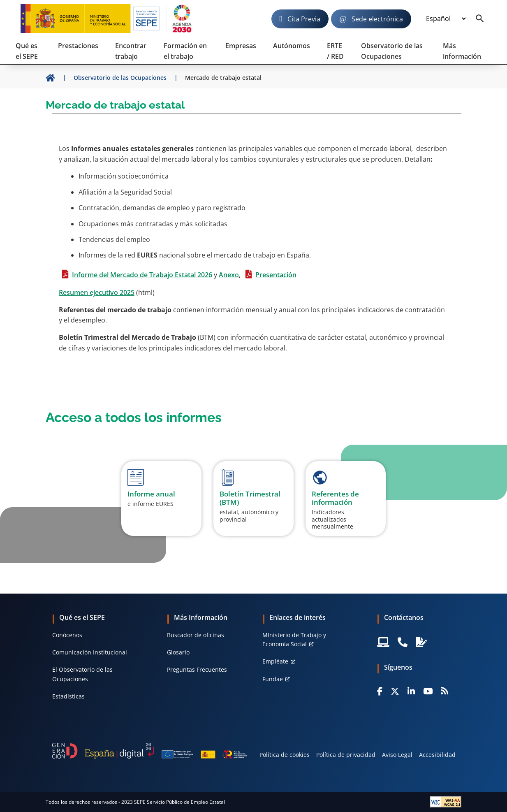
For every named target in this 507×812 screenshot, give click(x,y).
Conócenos (67, 635)
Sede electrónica (377, 19)
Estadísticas (68, 696)
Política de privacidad (346, 755)
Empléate (275, 661)
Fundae (273, 679)
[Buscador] (480, 19)
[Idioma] (446, 19)
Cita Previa (304, 19)
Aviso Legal (397, 755)
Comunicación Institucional (90, 652)
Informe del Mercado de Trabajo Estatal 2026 (142, 275)
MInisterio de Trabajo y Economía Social (294, 639)
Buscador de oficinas (196, 635)
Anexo (229, 275)
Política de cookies (285, 755)
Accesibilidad (437, 755)
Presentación (276, 275)
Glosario (178, 652)
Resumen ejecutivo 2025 (97, 292)
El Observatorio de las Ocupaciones (82, 674)
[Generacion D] (150, 751)
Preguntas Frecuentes (197, 669)
